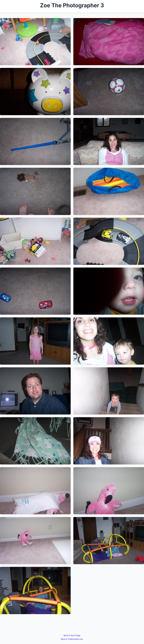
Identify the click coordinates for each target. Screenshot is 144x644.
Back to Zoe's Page (72, 635)
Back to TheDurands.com (72, 639)
